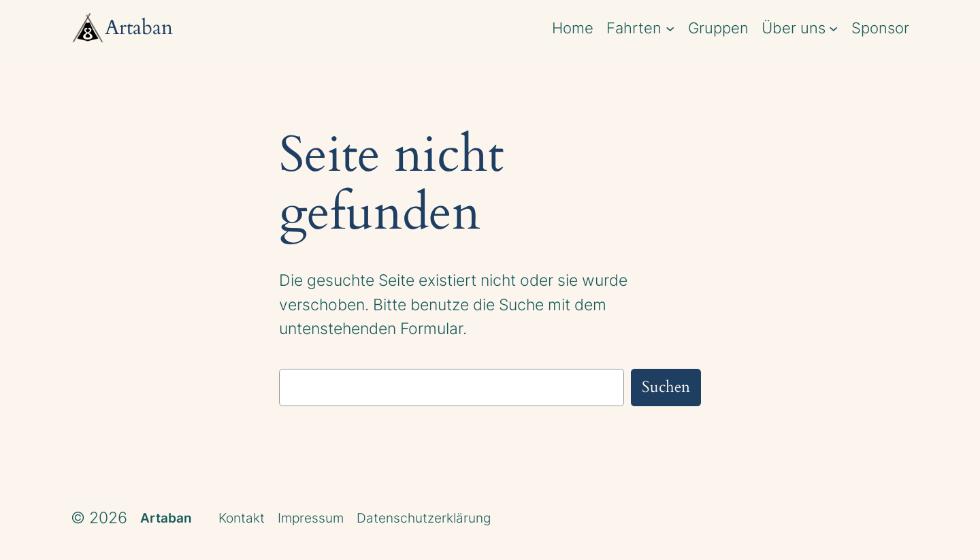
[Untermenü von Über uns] (833, 28)
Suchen (666, 387)
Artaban (166, 518)
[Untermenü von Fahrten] (670, 28)
